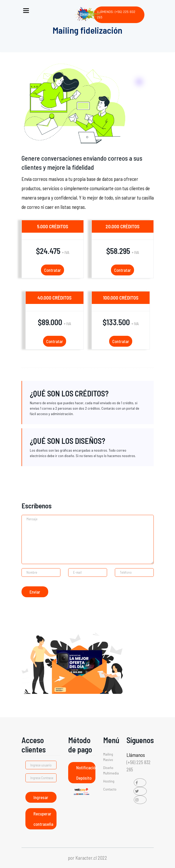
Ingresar (41, 797)
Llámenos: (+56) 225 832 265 (116, 15)
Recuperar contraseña (43, 819)
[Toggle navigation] (26, 9)
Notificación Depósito (86, 773)
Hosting (109, 781)
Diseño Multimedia (111, 770)
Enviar (35, 592)
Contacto (110, 789)
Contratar (52, 270)
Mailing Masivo (108, 757)
